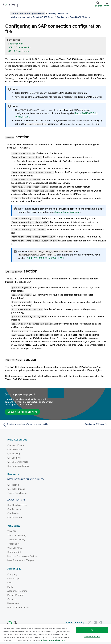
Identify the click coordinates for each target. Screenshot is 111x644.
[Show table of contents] (6, 13)
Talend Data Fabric (17, 493)
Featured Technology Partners (23, 556)
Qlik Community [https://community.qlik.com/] (75, 622)
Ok (92, 630)
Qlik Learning (14, 458)
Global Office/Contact (18, 607)
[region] (55, 634)
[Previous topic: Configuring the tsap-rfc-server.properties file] (28, 425)
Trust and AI (13, 544)
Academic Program (17, 591)
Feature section (16, 44)
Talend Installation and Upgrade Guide (27, 13)
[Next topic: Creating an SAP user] (83, 425)
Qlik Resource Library (18, 466)
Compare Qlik (14, 552)
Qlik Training (14, 453)
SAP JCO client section (19, 51)
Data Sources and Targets (21, 560)
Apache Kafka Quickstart (67, 212)
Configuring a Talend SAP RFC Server (74, 17)
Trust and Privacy (16, 540)
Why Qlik (12, 531)
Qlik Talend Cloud (16, 489)
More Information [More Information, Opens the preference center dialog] (92, 636)
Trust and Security (17, 535)
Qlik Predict (13, 513)
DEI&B (10, 587)
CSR (9, 582)
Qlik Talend (13, 485)
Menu (107, 6)
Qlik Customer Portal (18, 462)
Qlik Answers (14, 509)
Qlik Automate (15, 517)
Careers (11, 599)
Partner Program (16, 595)
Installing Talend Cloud (58, 13)
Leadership (13, 578)
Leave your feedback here (22, 412)
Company (12, 574)
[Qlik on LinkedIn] (95, 622)
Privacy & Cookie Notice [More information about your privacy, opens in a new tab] (53, 640)
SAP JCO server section (20, 47)
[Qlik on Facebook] (101, 622)
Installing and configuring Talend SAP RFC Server (32, 17)
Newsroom (13, 603)
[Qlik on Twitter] (90, 622)
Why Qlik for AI (15, 548)
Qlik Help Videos (16, 445)
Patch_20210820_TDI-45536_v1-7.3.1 (45, 258)
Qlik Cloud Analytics (17, 505)
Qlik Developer (15, 449)
